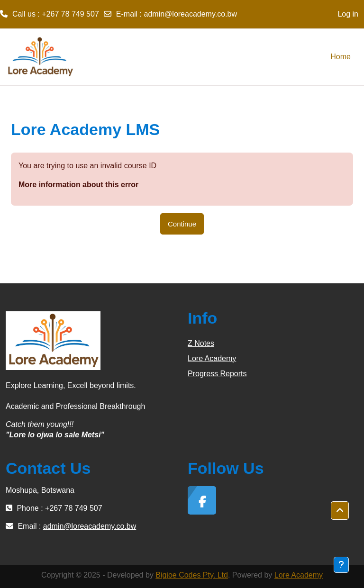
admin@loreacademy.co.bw (191, 14)
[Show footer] (341, 565)
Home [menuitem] (341, 57)
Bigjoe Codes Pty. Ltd (192, 575)
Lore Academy (212, 358)
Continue (182, 224)
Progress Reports (217, 374)
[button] (340, 511)
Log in (348, 14)
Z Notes (201, 343)
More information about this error (78, 185)
